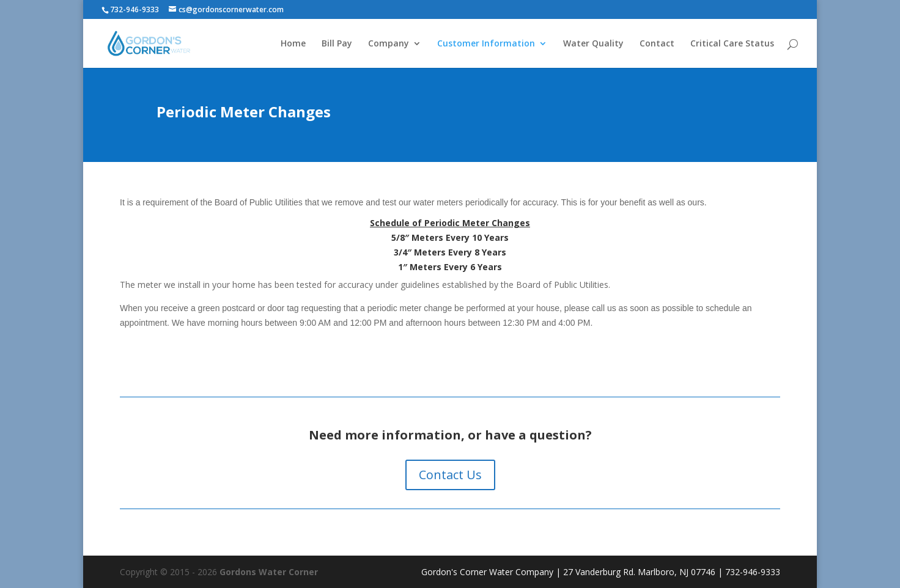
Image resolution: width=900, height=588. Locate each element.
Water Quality (593, 44)
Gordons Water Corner (269, 572)
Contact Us (450, 475)
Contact (657, 44)
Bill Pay (337, 44)
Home (293, 44)
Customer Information (486, 44)
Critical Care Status (732, 44)
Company (389, 44)
